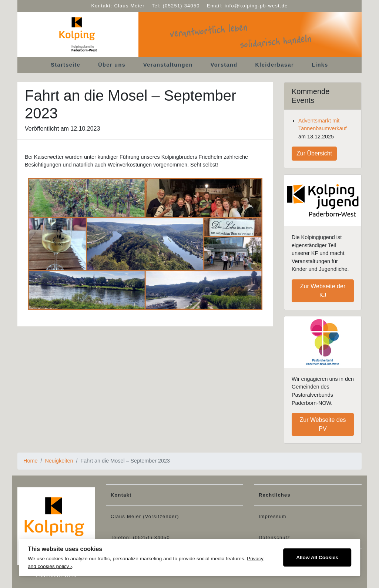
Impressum (273, 516)
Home (30, 461)
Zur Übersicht (314, 153)
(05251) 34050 (181, 6)
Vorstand (224, 65)
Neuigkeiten (59, 461)
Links (320, 65)
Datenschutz (274, 537)
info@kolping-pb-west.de (256, 6)
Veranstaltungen (168, 65)
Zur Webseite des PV (323, 424)
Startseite (66, 65)
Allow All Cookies (317, 557)
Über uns (112, 65)
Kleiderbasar (275, 65)
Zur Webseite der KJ (323, 291)
